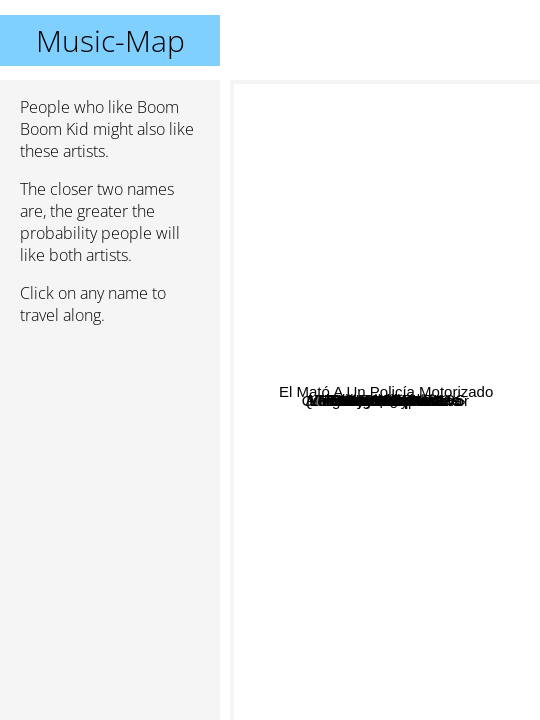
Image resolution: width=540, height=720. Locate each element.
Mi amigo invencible (386, 671)
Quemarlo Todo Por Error (388, 580)
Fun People (390, 360)
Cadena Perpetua (371, 202)
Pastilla (367, 173)
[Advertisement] (110, 447)
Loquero (424, 225)
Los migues (329, 331)
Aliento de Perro (417, 430)
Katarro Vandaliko (341, 410)
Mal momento (357, 535)
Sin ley (363, 483)
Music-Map (110, 40)
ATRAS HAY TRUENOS (427, 305)
